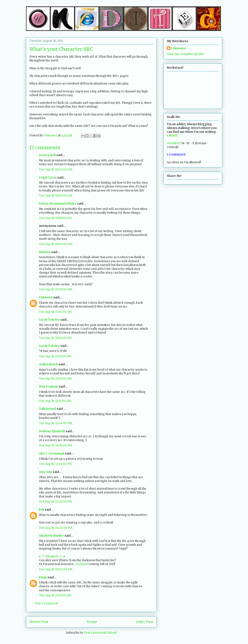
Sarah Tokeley (49, 320)
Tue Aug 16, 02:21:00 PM (55, 502)
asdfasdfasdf (48, 364)
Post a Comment (46, 603)
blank (43, 577)
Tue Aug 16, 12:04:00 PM (55, 423)
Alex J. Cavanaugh (52, 454)
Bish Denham (49, 387)
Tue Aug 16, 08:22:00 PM (56, 569)
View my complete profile (185, 54)
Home (92, 622)
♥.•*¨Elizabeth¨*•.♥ (52, 556)
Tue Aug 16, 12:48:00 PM (55, 464)
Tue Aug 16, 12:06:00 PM (55, 445)
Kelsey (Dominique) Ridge (58, 204)
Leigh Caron (48, 178)
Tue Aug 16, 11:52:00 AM (55, 401)
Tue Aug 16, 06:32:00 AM (56, 170)
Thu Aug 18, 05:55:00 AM (55, 595)
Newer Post (39, 622)
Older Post (145, 622)
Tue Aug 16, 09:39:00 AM (56, 289)
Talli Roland (47, 409)
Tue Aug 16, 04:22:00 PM (56, 528)
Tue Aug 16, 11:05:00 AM (55, 356)
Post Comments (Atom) (100, 633)
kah (41, 510)
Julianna (45, 252)
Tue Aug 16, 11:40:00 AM (55, 379)
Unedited (173, 143)
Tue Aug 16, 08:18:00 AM (55, 218)
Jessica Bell (47, 155)
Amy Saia (46, 472)
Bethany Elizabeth (52, 431)
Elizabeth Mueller (51, 536)
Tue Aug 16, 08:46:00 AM (56, 244)
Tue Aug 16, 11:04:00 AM (55, 312)
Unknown (46, 297)
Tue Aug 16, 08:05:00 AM (56, 196)
